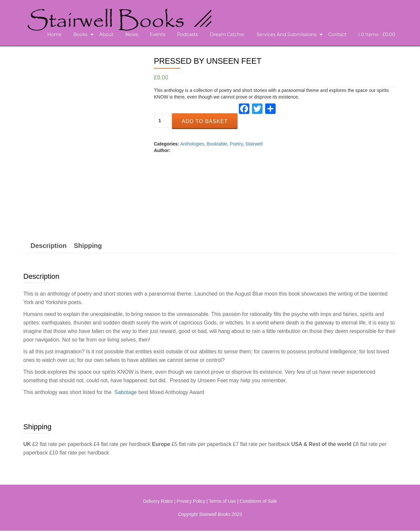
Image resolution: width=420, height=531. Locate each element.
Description (49, 246)
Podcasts (188, 34)
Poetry (236, 144)
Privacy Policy (191, 501)
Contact (337, 34)
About (106, 34)
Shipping (88, 246)
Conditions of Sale (259, 501)
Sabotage (126, 392)
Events (158, 34)
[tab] (49, 246)
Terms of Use (222, 501)
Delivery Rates (158, 501)
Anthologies (192, 144)
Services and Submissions (286, 34)
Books (80, 34)
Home (54, 34)
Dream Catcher (227, 34)
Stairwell (254, 144)
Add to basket (205, 121)
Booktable (217, 144)
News (132, 34)
